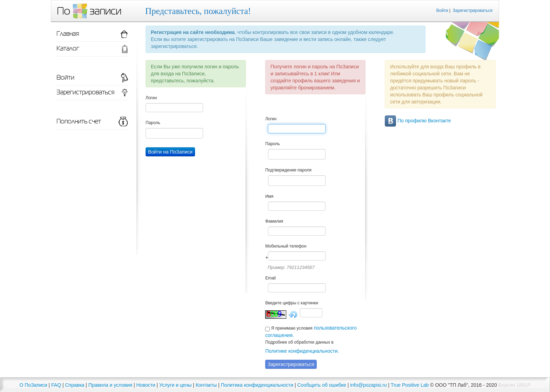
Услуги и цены (175, 385)
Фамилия (274, 221)
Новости (146, 385)
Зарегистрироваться (473, 11)
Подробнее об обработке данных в (299, 342)
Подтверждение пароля (288, 170)
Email (270, 278)
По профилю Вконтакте (418, 121)
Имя (269, 196)
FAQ (56, 385)
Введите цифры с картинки (292, 303)
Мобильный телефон (286, 246)
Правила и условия (110, 385)
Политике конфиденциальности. (302, 351)
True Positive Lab (410, 385)
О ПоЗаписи (33, 385)
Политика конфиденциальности (257, 385)
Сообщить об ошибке (322, 385)
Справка (75, 385)
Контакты (206, 385)
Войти (442, 11)
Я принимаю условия (292, 328)
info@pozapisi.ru (368, 385)
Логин (151, 98)
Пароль (153, 123)
